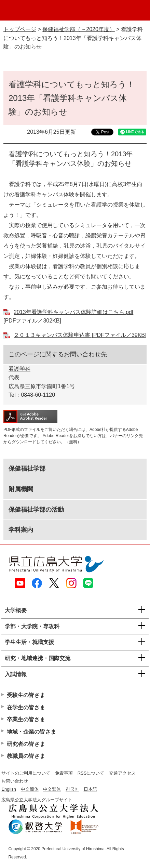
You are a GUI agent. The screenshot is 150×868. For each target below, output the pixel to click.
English (9, 789)
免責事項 (64, 773)
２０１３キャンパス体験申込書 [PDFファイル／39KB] (80, 335)
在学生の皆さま (26, 707)
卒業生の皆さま (26, 719)
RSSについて (91, 773)
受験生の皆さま (26, 695)
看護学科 (19, 369)
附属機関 (21, 489)
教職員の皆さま (26, 756)
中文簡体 (30, 789)
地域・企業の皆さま (31, 732)
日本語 (90, 789)
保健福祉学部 (27, 469)
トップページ (20, 29)
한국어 (72, 789)
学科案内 (21, 530)
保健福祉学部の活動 (36, 510)
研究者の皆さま (26, 744)
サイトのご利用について (26, 773)
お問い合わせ (15, 781)
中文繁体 (52, 789)
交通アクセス (122, 773)
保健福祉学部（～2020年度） (79, 29)
